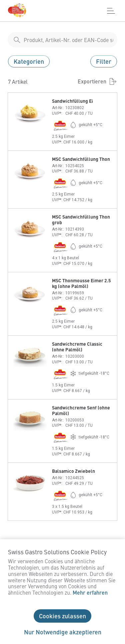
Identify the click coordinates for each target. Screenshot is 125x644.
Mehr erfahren (90, 592)
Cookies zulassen (62, 616)
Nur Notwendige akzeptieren (63, 632)
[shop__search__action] (17, 40)
